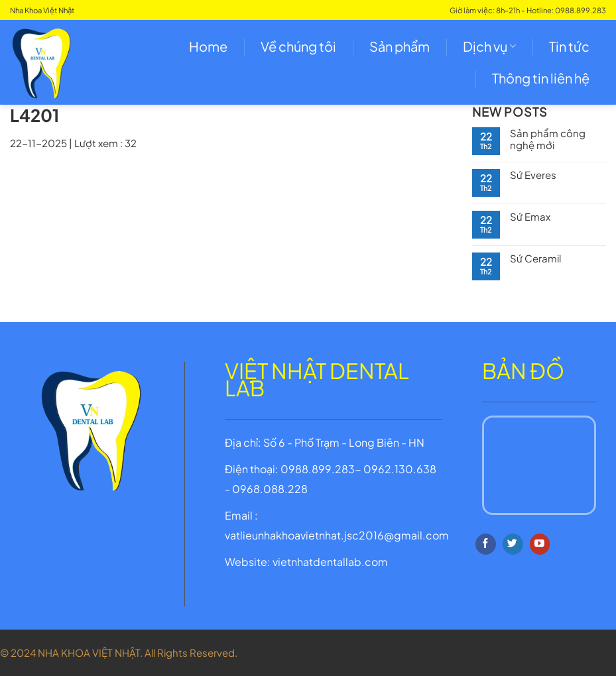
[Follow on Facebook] (486, 544)
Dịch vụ (489, 46)
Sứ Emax (530, 217)
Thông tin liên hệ (541, 78)
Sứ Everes (533, 175)
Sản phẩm (400, 46)
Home (208, 46)
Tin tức (569, 46)
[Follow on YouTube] (540, 544)
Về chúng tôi (298, 46)
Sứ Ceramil (535, 258)
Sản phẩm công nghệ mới (548, 139)
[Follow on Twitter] (513, 544)
